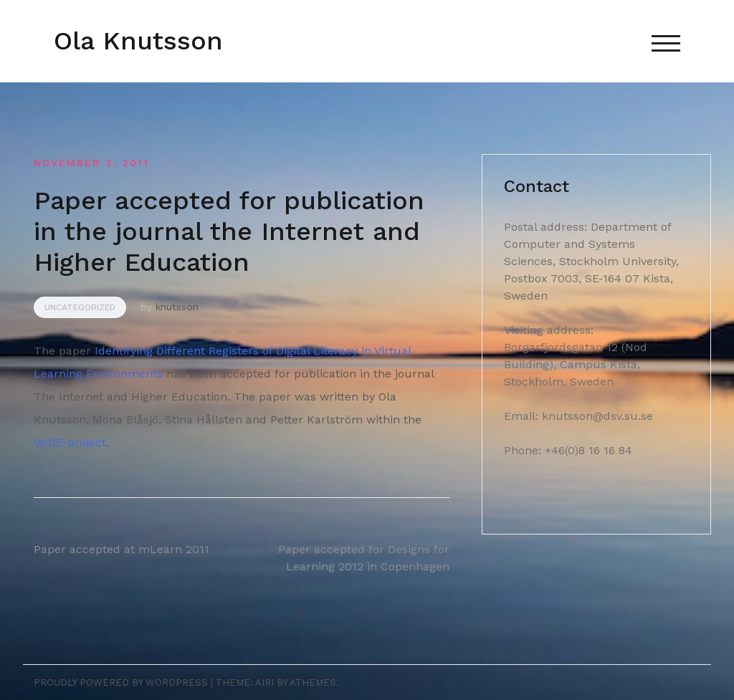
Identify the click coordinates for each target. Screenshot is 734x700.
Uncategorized (80, 307)
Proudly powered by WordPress (121, 682)
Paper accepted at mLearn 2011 (121, 549)
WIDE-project (70, 442)
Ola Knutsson (138, 41)
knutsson (177, 307)
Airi (264, 682)
